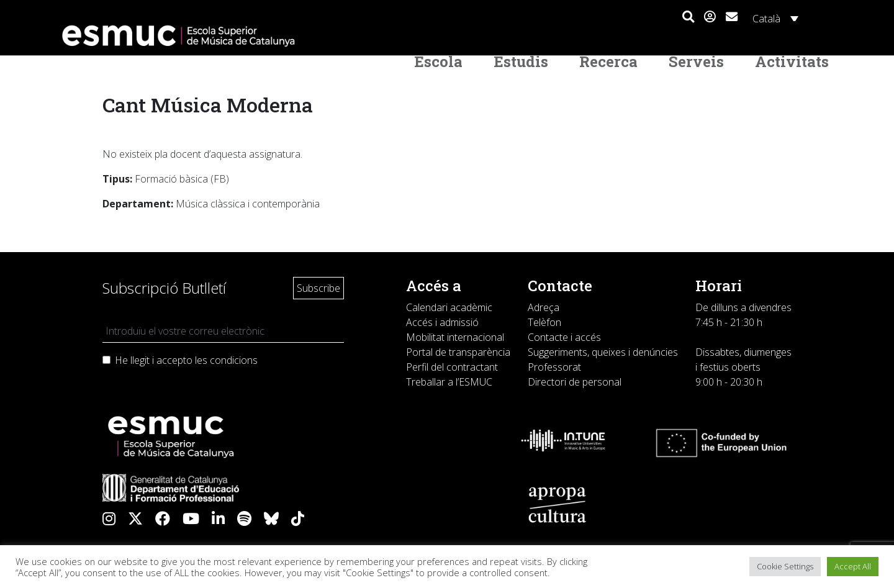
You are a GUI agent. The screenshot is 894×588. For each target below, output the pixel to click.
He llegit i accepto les (186, 360)
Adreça (544, 307)
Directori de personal (575, 382)
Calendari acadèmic (449, 307)
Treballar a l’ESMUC (449, 382)
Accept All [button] (853, 566)
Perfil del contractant (452, 367)
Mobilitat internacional (455, 337)
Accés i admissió (442, 322)
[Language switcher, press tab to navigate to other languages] (774, 18)
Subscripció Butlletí (164, 288)
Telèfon (544, 322)
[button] (688, 17)
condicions (234, 360)
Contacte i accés (564, 337)
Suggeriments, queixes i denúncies (603, 352)
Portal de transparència (458, 352)
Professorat (554, 367)
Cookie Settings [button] (785, 566)
